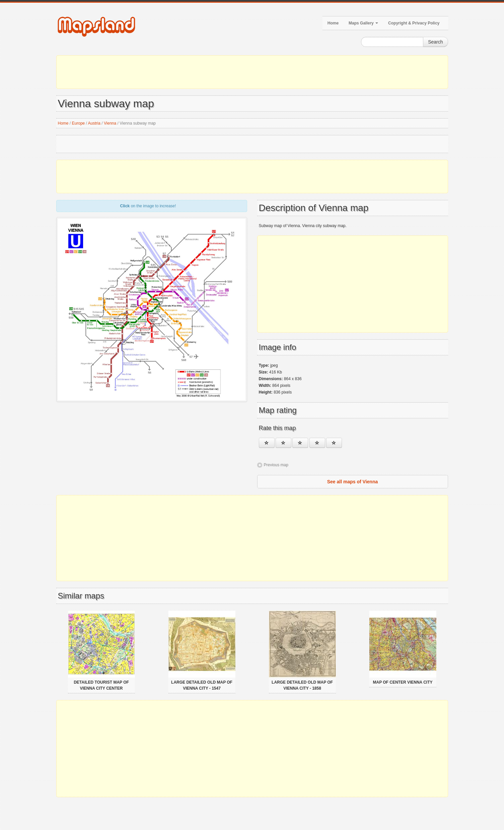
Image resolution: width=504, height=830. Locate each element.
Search (435, 42)
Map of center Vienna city (403, 682)
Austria (94, 123)
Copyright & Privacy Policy (414, 23)
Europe (79, 123)
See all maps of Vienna (352, 482)
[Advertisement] (252, 72)
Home (333, 23)
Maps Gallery (363, 23)
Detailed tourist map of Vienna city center (101, 685)
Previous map (276, 465)
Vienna (110, 123)
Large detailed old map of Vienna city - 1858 (302, 685)
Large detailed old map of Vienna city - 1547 (202, 685)
